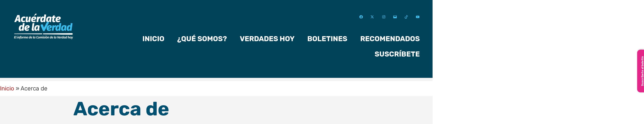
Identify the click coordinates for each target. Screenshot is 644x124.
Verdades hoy (267, 39)
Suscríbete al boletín (642, 71)
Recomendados (390, 39)
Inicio (153, 39)
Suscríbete (397, 54)
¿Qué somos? (202, 39)
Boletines (327, 39)
